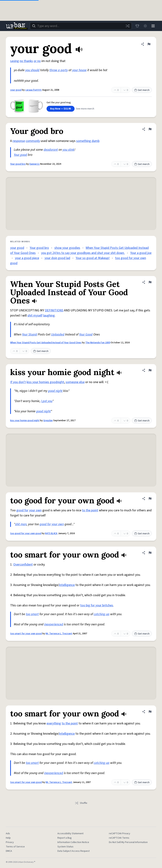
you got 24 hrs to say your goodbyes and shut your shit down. (83, 253)
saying (15, 61)
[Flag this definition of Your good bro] (150, 129)
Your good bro (18, 164)
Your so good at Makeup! (93, 258)
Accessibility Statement (70, 834)
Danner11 (35, 164)
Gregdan (48, 421)
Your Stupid (30, 334)
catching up (102, 614)
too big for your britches (97, 605)
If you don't (18, 382)
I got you (47, 401)
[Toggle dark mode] (145, 26)
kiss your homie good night (25, 421)
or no (37, 61)
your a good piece (27, 258)
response (19, 141)
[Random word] (127, 26)
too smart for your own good (26, 634)
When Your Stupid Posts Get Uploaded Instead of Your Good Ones (46, 343)
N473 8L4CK (51, 533)
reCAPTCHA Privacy (120, 834)
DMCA (9, 851)
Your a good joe (141, 253)
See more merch (85, 109)
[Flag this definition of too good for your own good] (150, 499)
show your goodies (67, 248)
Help (8, 838)
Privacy (10, 842)
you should (32, 70)
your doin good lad (57, 258)
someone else (75, 382)
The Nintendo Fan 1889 (98, 343)
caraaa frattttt (33, 90)
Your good (20, 155)
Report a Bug (65, 838)
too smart (32, 614)
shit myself (35, 316)
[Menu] (153, 26)
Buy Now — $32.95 (61, 109)
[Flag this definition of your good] (149, 44)
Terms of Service (15, 847)
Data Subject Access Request (74, 851)
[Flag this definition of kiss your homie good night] (150, 370)
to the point (90, 510)
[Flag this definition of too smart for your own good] (150, 553)
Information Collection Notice (73, 842)
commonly (33, 141)
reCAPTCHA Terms (119, 838)
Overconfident (23, 565)
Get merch (142, 90)
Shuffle (81, 803)
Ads (8, 834)
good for (22, 510)
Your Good (86, 334)
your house (79, 70)
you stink (68, 150)
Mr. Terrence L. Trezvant (59, 634)
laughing (49, 316)
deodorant (51, 150)
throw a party (59, 70)
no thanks (26, 61)
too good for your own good (26, 533)
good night (55, 391)
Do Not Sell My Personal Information (128, 842)
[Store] (137, 26)
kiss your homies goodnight (45, 382)
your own (35, 510)
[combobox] (81, 26)
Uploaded (58, 334)
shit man (21, 524)
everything (54, 723)
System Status (65, 847)
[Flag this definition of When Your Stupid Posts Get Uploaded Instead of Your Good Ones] (150, 282)
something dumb (88, 141)
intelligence (67, 585)
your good (16, 90)
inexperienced (54, 624)
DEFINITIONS (54, 310)
